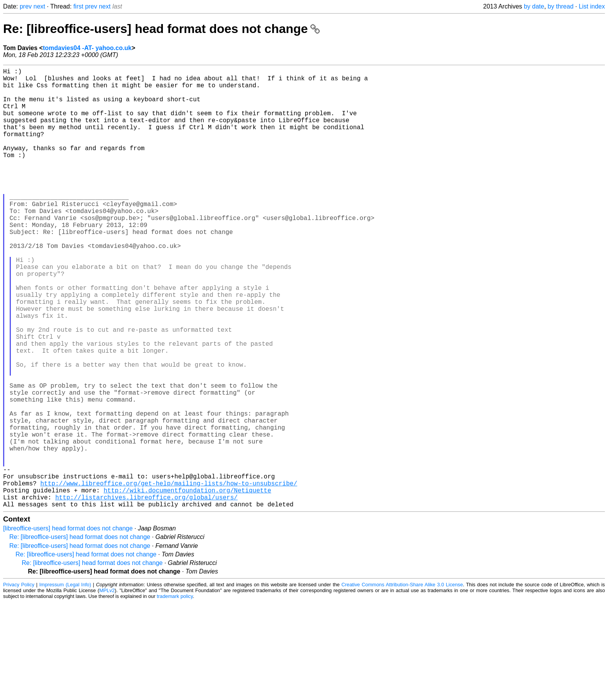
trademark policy (175, 694)
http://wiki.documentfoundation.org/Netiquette (187, 585)
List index (592, 6)
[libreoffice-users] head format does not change (68, 626)
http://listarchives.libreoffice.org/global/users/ (146, 593)
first (78, 6)
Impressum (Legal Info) (65, 682)
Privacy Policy (19, 682)
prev (26, 6)
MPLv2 (107, 688)
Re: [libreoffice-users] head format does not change (161, 29)
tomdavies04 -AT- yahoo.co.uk (87, 48)
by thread (560, 6)
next (39, 6)
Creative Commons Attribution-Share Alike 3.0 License (402, 682)
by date (534, 6)
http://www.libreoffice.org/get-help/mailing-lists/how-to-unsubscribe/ (169, 576)
